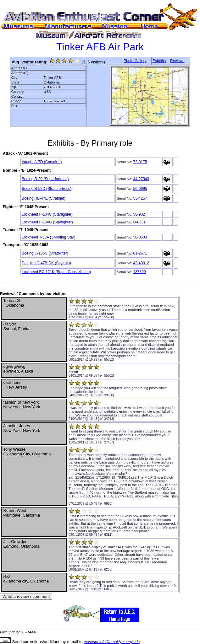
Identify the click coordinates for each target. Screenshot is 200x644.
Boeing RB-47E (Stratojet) (44, 198)
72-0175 (140, 162)
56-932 (139, 214)
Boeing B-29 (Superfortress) (45, 179)
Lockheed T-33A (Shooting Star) (49, 237)
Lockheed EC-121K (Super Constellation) (56, 272)
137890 (139, 272)
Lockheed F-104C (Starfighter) (47, 214)
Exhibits (159, 61)
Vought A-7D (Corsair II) (42, 162)
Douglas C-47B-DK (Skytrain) (46, 263)
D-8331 (139, 222)
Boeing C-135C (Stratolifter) (45, 253)
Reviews (177, 61)
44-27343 (141, 179)
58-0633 (140, 237)
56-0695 (140, 189)
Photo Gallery (135, 61)
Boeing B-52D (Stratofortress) (47, 189)
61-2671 (140, 253)
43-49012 (141, 263)
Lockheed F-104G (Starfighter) (47, 222)
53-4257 (140, 198)
